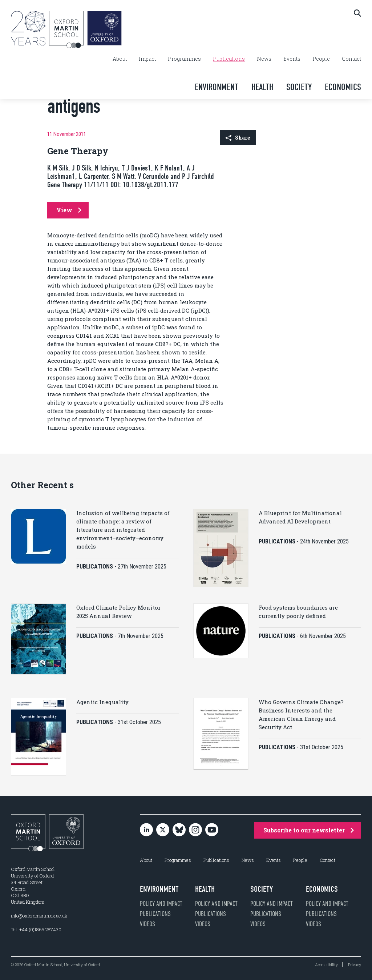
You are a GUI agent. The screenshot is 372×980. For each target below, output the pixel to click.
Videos (147, 924)
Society (299, 87)
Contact (351, 59)
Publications (229, 59)
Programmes (184, 59)
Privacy (355, 965)
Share (238, 138)
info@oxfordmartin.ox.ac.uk (39, 916)
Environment (217, 87)
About (120, 59)
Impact (147, 59)
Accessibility (326, 965)
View (69, 210)
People (321, 59)
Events (292, 59)
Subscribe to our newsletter (309, 830)
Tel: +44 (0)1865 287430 (36, 929)
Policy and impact (161, 904)
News (264, 59)
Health (262, 87)
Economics (343, 87)
